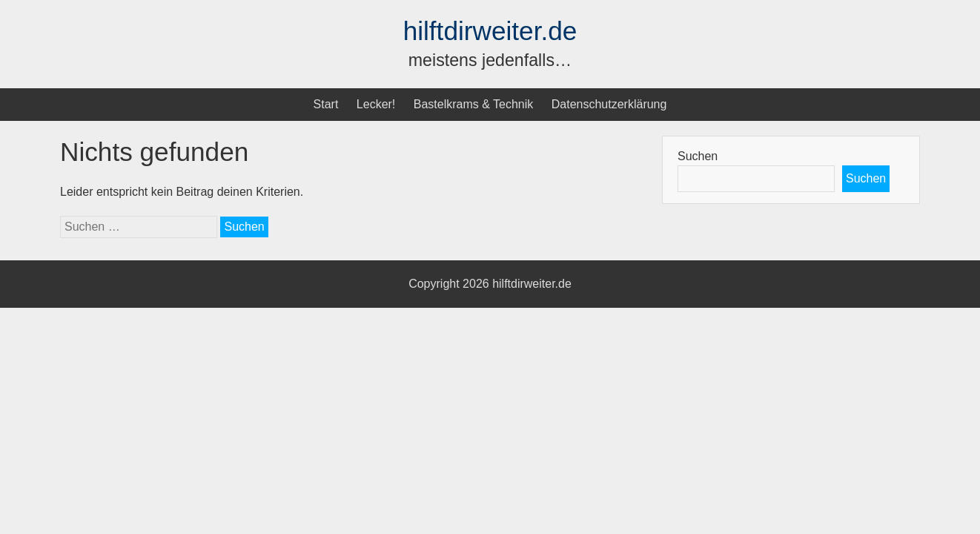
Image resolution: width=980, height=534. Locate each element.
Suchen (698, 156)
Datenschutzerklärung (609, 104)
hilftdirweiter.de (490, 31)
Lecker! (376, 104)
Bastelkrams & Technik (474, 104)
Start (326, 104)
